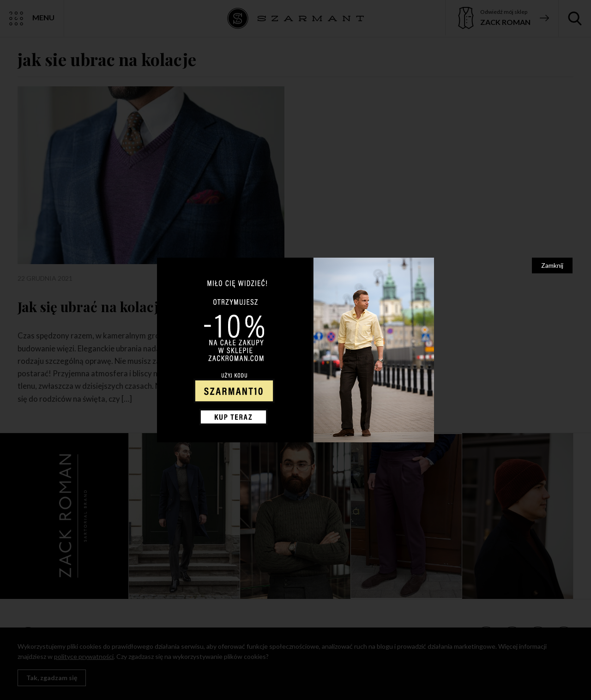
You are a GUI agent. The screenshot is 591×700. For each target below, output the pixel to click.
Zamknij (552, 265)
